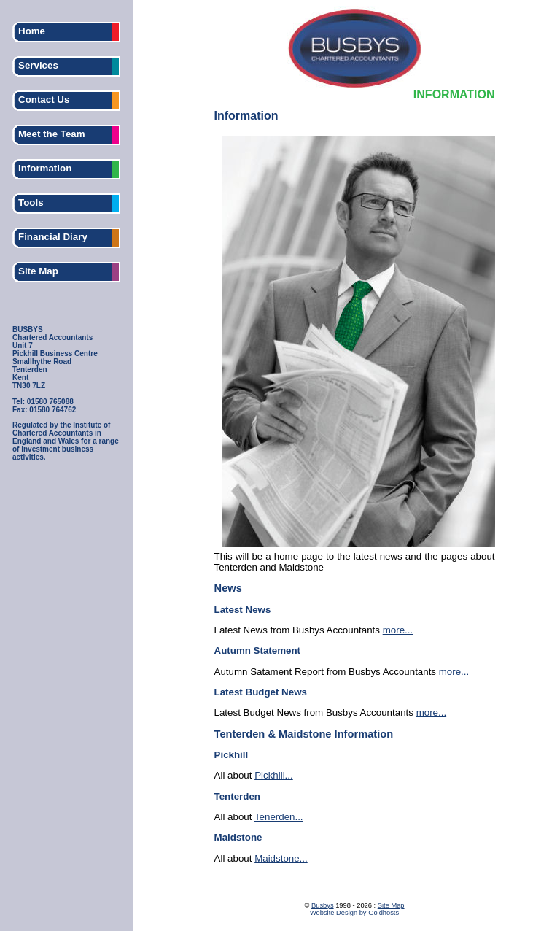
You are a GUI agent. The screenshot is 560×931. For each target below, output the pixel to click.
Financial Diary (53, 237)
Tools (31, 202)
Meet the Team (52, 134)
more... (398, 630)
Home (32, 31)
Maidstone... (281, 858)
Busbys (323, 905)
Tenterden (237, 796)
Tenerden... (279, 817)
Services (38, 65)
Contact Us (44, 100)
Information (45, 168)
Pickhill (232, 755)
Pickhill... (274, 775)
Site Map (38, 271)
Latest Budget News (261, 692)
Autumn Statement (257, 650)
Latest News (243, 610)
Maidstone (238, 837)
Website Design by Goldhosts (354, 913)
